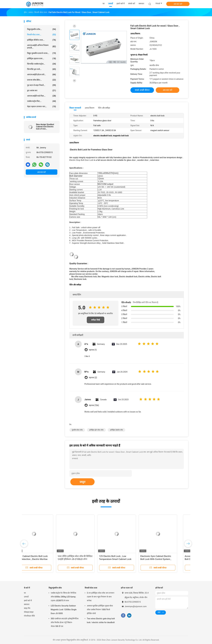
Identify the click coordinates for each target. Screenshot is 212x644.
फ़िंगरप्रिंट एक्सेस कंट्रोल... (42, 64)
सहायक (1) (93, 350)
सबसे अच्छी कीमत (142, 90)
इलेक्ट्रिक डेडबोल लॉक (116, 430)
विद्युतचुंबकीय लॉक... (42, 29)
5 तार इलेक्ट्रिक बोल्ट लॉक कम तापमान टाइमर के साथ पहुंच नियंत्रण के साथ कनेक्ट (101, 597)
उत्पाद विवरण (90, 108)
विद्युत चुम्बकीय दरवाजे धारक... (42, 53)
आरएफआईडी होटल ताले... (42, 75)
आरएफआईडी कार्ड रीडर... (42, 96)
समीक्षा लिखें (95, 320)
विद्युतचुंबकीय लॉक (55, 588)
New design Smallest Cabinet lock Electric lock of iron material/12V (45, 127)
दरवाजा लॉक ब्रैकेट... (42, 80)
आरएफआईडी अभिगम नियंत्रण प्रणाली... (42, 47)
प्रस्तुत (82, 482)
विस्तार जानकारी (75, 108)
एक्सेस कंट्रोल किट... (42, 101)
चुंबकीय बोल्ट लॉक (77, 430)
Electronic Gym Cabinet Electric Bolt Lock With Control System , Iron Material (165, 559)
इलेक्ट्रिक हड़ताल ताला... (42, 59)
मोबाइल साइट (29, 612)
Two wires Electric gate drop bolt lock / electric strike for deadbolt (101, 620)
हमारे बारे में (28, 601)
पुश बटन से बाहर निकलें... (42, 85)
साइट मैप (27, 608)
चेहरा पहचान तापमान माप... (42, 106)
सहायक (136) (94, 405)
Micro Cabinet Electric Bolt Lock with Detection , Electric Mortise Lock (41, 559)
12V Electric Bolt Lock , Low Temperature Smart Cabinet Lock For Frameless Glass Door (125, 559)
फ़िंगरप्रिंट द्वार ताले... (42, 69)
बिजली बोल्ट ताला (91, 588)
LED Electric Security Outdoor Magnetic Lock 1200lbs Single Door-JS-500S (64, 610)
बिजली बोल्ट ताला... (42, 35)
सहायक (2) (93, 378)
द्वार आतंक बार (42, 90)
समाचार (27, 604)
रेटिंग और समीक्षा (104, 108)
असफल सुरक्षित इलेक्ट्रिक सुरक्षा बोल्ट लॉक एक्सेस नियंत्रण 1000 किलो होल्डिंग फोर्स (100, 610)
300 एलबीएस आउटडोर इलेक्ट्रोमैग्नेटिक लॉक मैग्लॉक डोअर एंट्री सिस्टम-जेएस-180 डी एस (65, 622)
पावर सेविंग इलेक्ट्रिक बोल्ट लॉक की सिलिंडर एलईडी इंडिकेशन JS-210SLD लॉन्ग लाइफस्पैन (85, 559)
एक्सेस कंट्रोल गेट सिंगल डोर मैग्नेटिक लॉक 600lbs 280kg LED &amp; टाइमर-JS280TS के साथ (64, 597)
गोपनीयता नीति (29, 616)
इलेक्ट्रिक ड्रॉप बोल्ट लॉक (96, 430)
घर (25, 593)
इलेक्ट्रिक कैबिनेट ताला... (42, 40)
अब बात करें (178, 4)
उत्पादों (26, 597)
